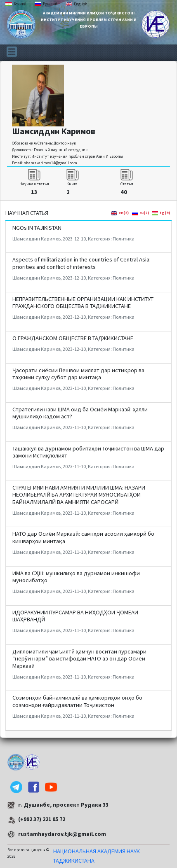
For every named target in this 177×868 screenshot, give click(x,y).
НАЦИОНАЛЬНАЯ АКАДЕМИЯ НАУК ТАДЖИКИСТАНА (97, 856)
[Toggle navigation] (12, 51)
